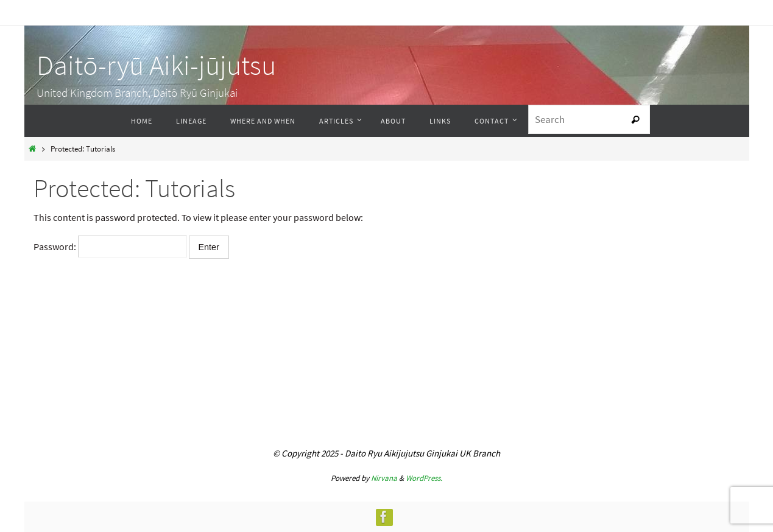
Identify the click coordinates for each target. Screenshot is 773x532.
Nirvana (384, 478)
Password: (110, 247)
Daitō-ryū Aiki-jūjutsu (156, 65)
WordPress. (424, 478)
